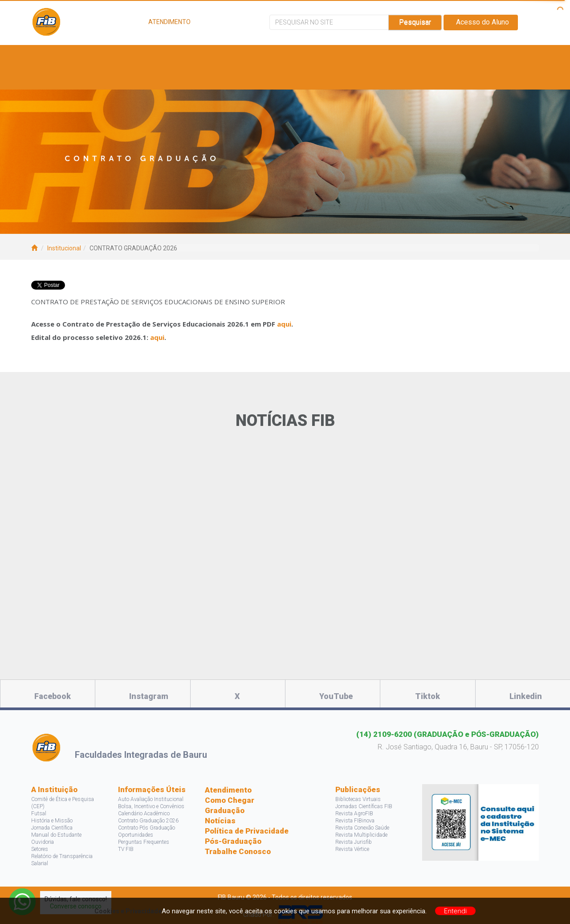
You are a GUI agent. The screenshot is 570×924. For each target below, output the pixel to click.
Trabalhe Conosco (238, 851)
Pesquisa (379, 56)
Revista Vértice (352, 849)
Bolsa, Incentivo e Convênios (151, 806)
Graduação (225, 810)
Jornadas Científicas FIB (364, 806)
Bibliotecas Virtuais (358, 799)
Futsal (39, 814)
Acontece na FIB (77, 78)
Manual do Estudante (56, 835)
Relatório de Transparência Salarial (62, 860)
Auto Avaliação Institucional (151, 799)
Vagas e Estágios (219, 56)
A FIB (55, 56)
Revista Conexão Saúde (362, 828)
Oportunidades (136, 835)
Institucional (64, 248)
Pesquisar (415, 22)
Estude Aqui (103, 56)
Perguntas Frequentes (144, 842)
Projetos (432, 56)
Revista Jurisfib (354, 842)
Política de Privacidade (247, 831)
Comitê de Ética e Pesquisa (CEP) (63, 803)
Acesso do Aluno (481, 22)
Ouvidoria (43, 842)
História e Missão (52, 821)
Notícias (220, 821)
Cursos (157, 56)
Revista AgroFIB (354, 814)
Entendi (456, 911)
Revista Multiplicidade (361, 835)
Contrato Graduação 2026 (148, 821)
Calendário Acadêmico (144, 814)
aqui (284, 324)
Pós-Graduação (233, 841)
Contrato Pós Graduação (147, 828)
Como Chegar (230, 800)
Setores (40, 849)
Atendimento (228, 790)
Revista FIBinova (355, 821)
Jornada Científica (52, 828)
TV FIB (126, 849)
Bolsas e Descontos (305, 56)
